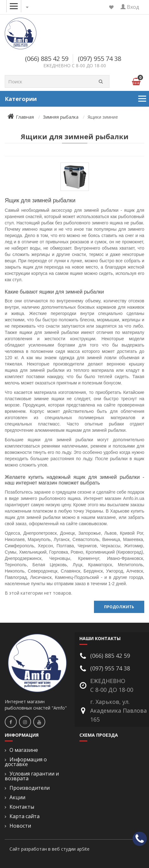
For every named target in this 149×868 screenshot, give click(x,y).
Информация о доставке (26, 762)
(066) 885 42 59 (47, 59)
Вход (130, 7)
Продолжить (119, 607)
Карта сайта (25, 816)
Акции (17, 797)
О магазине (24, 750)
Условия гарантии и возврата (32, 776)
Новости (20, 826)
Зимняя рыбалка (61, 117)
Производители (30, 788)
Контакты (22, 807)
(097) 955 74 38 (99, 59)
